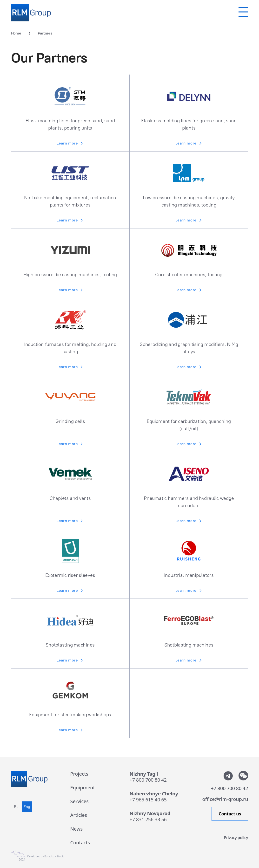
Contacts (80, 843)
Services (80, 801)
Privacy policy (236, 837)
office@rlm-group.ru (225, 799)
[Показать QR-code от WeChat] (243, 776)
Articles (79, 815)
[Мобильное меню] (243, 12)
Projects (79, 774)
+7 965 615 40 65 (148, 800)
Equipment (83, 788)
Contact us (230, 814)
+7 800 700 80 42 (148, 780)
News (77, 829)
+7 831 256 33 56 (148, 819)
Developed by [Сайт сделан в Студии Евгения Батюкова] (46, 856)
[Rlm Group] (31, 13)
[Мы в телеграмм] (228, 776)
